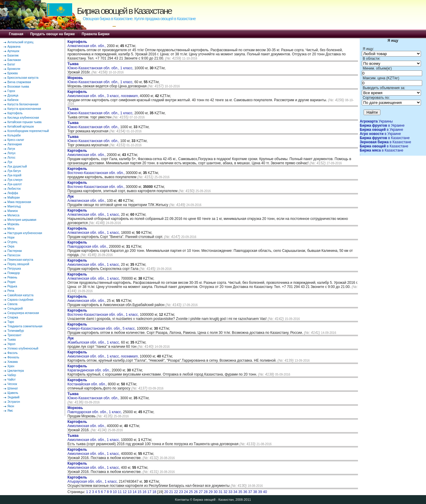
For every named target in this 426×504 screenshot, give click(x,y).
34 (235, 492)
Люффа (13, 193)
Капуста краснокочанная (24, 109)
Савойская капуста (20, 295)
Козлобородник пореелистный (28, 131)
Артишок (13, 51)
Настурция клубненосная (25, 233)
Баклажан (14, 60)
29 (210, 492)
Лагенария (15, 144)
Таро (11, 322)
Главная (16, 34)
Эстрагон (14, 402)
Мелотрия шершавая (22, 220)
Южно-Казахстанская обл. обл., (94, 125)
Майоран (14, 198)
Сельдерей (15, 309)
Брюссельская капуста (23, 78)
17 (149, 492)
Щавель (13, 393)
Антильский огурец (20, 42)
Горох (11, 91)
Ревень (12, 277)
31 (221, 492)
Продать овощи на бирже (53, 34)
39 (260, 492)
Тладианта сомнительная (25, 326)
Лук (10, 162)
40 (265, 492)
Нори (11, 237)
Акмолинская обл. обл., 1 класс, (94, 263)
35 (240, 492)
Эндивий (13, 397)
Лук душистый (17, 166)
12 (125, 492)
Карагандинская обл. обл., (89, 368)
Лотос (11, 158)
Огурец (12, 242)
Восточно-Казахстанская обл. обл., (97, 171)
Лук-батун (14, 171)
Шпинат (13, 388)
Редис (12, 282)
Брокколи (14, 69)
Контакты (182, 500)
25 (191, 492)
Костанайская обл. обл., (88, 382)
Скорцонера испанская (23, 313)
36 (245, 492)
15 (139, 492)
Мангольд (14, 206)
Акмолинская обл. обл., (87, 153)
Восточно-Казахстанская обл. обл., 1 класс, (104, 313)
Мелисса (13, 215)
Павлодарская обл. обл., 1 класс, (95, 410)
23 (181, 492)
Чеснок (12, 384)
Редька (12, 286)
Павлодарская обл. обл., (88, 244)
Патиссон (14, 255)
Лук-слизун (15, 180)
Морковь (13, 224)
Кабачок (13, 100)
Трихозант (14, 335)
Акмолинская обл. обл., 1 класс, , (103, 354)
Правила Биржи (96, 34)
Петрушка (14, 269)
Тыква (12, 340)
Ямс (10, 411)
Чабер (12, 375)
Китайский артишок (21, 127)
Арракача (14, 47)
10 (115, 492)
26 (196, 492)
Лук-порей (14, 175)
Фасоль (13, 353)
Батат (11, 64)
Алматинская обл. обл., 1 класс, (94, 212)
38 (255, 492)
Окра (11, 246)
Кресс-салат (16, 140)
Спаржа (13, 317)
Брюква (13, 73)
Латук (11, 149)
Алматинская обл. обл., (87, 44)
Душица (13, 95)
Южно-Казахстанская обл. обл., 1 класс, (101, 66)
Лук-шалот (15, 184)
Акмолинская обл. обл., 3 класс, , (103, 94)
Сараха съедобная (20, 300)
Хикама (13, 362)
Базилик (13, 55)
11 (120, 492)
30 (216, 492)
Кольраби (14, 135)
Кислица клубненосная (23, 118)
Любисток (14, 189)
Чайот (12, 380)
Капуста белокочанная (23, 104)
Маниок (13, 211)
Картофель (15, 113)
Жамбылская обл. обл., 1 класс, (94, 340)
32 (225, 492)
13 (129, 492)
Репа (11, 291)
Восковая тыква (18, 87)
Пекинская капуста (20, 260)
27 (201, 492)
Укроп (11, 344)
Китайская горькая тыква (24, 122)
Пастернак (15, 251)
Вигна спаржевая (19, 82)
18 (154, 492)
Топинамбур (16, 331)
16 (145, 492)
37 (250, 492)
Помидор (14, 273)
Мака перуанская (19, 202)
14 (134, 492)
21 (171, 492)
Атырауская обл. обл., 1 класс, (93, 479)
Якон (11, 406)
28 (206, 492)
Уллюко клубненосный (23, 348)
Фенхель (13, 357)
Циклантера (16, 371)
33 (230, 492)
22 (176, 492)
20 (166, 492)
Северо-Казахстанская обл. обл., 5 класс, (102, 326)
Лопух (12, 153)
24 (186, 492)
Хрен (11, 366)
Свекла (12, 304)
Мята (11, 229)
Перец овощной (18, 264)
